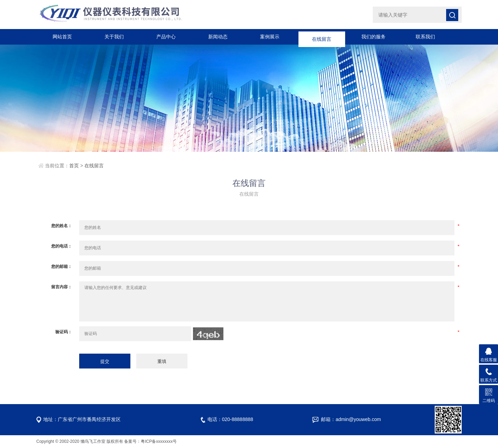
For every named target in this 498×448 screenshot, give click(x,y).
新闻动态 (218, 37)
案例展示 (270, 37)
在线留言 (322, 37)
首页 (74, 166)
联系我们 (425, 37)
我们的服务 (373, 37)
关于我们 (114, 37)
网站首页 (62, 37)
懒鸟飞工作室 (93, 441)
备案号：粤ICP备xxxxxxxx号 (150, 441)
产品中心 (166, 37)
